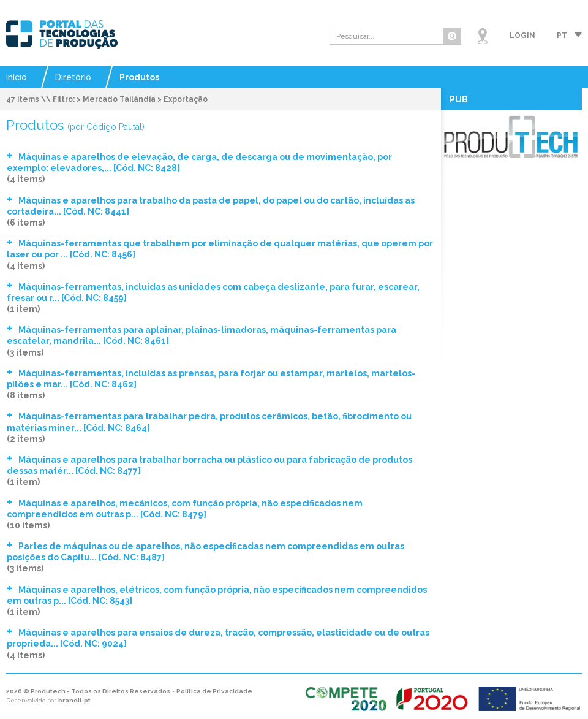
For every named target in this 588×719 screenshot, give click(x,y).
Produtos (139, 77)
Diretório (73, 77)
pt (562, 36)
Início (17, 77)
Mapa (483, 36)
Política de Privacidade (214, 691)
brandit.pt (74, 700)
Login (522, 36)
